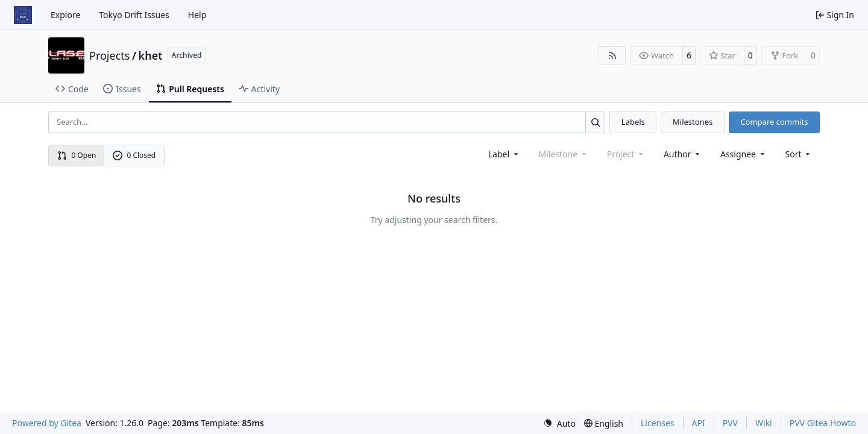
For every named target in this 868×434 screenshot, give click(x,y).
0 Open (77, 155)
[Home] (23, 15)
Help (197, 15)
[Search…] (595, 122)
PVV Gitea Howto (823, 423)
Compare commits (774, 122)
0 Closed (134, 155)
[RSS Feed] (612, 55)
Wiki (764, 423)
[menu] (799, 154)
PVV (730, 423)
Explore (65, 15)
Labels (633, 122)
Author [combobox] (683, 154)
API (699, 423)
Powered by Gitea (47, 423)
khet (151, 55)
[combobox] (504, 154)
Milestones (693, 122)
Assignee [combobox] (744, 154)
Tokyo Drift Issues (134, 15)
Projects (109, 55)
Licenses (658, 423)
